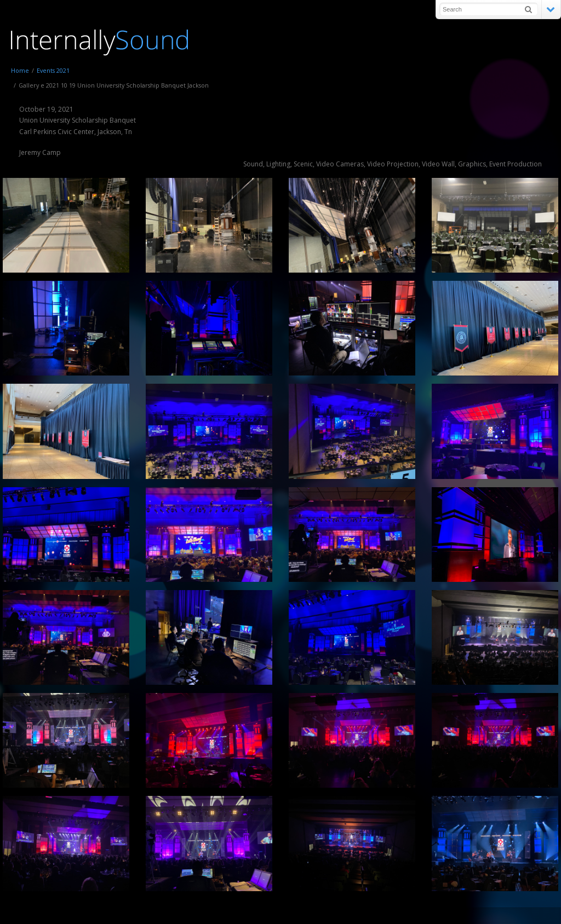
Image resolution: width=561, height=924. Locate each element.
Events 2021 (53, 70)
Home (20, 70)
